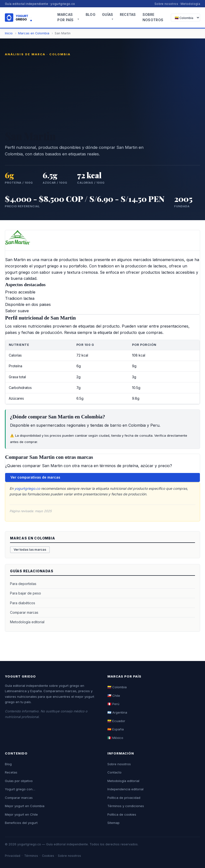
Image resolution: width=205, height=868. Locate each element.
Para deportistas (23, 584)
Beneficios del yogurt (21, 823)
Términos (31, 856)
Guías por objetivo (19, 781)
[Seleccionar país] (185, 18)
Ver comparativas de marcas (35, 477)
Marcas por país (65, 17)
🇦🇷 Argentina (117, 712)
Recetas (128, 14)
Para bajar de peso (26, 593)
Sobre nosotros (166, 4)
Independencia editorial (125, 789)
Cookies (48, 856)
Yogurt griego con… (20, 789)
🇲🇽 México (115, 738)
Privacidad (13, 856)
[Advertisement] (102, 93)
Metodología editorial (27, 622)
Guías (108, 14)
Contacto (114, 772)
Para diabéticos (23, 603)
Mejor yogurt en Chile (21, 814)
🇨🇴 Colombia (117, 687)
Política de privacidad (124, 798)
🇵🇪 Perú (113, 704)
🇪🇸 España (116, 729)
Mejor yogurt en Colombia (25, 806)
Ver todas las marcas (30, 550)
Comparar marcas (24, 612)
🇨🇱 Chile (114, 696)
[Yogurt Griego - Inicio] (28, 18)
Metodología (190, 4)
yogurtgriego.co (27, 488)
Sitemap (113, 823)
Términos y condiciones (126, 806)
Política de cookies (122, 814)
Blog (91, 14)
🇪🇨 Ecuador (116, 721)
